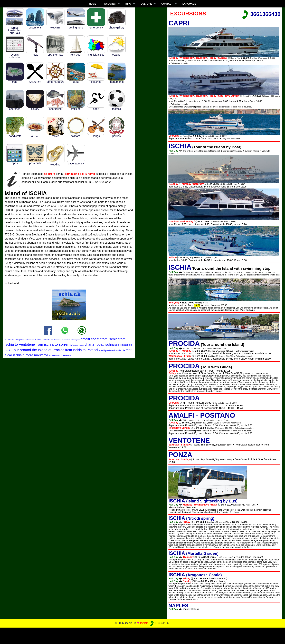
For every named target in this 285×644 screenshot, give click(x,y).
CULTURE (146, 4)
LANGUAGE (189, 4)
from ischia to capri (13, 340)
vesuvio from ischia (28, 340)
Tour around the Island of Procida (38, 350)
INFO (128, 4)
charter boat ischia (99, 344)
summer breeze (60, 355)
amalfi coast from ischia (99, 339)
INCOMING (110, 4)
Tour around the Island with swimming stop (67, 340)
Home (93, 4)
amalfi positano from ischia (112, 350)
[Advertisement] (142, 635)
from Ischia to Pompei (82, 350)
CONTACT (167, 4)
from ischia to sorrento (54, 344)
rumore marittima (35, 355)
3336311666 (160, 623)
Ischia (144, 623)
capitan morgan (79, 345)
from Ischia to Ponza (44, 340)
